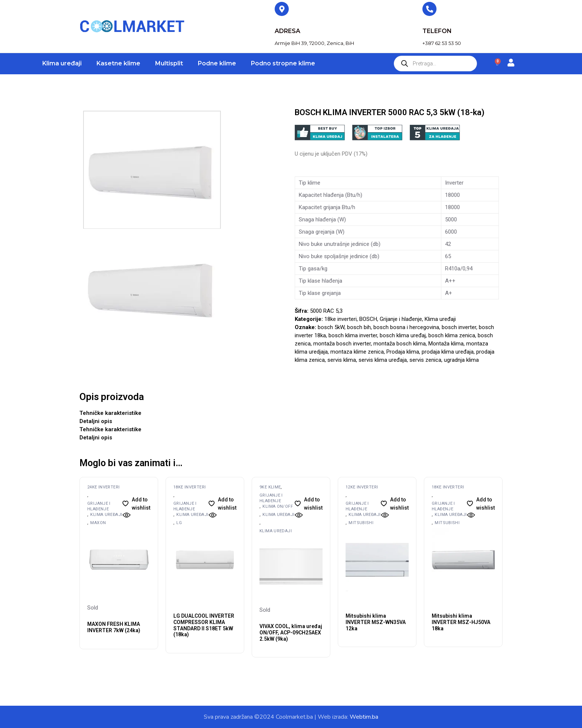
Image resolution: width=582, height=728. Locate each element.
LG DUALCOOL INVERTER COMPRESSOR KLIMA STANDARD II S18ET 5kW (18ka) (204, 625)
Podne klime (217, 63)
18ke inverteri (341, 319)
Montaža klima (446, 344)
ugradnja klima (461, 360)
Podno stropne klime (283, 63)
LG (179, 523)
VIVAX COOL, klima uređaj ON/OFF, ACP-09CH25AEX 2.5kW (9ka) (291, 633)
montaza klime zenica (357, 352)
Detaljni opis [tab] (96, 421)
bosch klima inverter (353, 335)
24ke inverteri (103, 487)
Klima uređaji (62, 63)
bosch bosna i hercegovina (406, 327)
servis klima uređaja (383, 360)
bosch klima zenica (452, 335)
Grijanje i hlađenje (401, 319)
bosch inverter (459, 327)
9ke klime (270, 487)
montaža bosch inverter (342, 344)
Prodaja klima (403, 352)
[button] (136, 504)
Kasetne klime (118, 63)
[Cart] (497, 64)
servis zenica (425, 360)
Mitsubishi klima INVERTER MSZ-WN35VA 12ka (376, 622)
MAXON (98, 523)
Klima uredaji (276, 531)
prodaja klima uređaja (448, 352)
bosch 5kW (331, 327)
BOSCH (368, 319)
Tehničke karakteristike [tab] (110, 413)
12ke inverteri (362, 487)
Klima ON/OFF (278, 506)
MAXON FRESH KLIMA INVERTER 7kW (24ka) (114, 627)
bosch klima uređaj (403, 335)
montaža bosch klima (400, 344)
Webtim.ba (364, 717)
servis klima (342, 360)
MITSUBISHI (361, 523)
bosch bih (359, 327)
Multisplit (169, 63)
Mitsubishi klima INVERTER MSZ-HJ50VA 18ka (461, 622)
